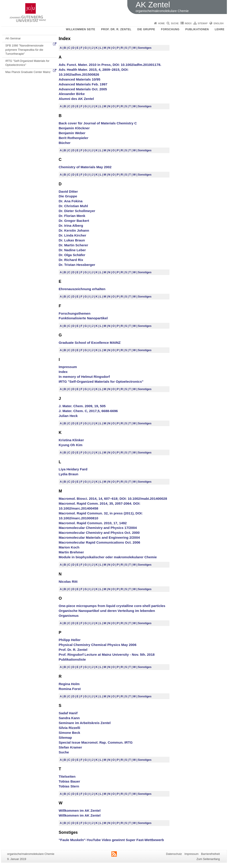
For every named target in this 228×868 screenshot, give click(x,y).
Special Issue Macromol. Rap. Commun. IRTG (96, 742)
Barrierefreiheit (210, 854)
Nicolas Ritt (68, 582)
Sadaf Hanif (68, 713)
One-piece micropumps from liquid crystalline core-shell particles (112, 606)
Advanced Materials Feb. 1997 (83, 84)
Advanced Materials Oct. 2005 (83, 89)
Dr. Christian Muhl (73, 206)
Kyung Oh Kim (71, 445)
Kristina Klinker (71, 440)
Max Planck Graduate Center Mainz (28, 72)
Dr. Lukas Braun (72, 240)
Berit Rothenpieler (74, 138)
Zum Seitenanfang (208, 859)
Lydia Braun (69, 474)
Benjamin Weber (72, 133)
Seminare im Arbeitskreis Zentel (85, 723)
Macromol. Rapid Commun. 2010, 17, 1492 (93, 523)
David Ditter (68, 191)
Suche (175, 23)
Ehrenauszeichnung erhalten (82, 289)
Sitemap (203, 23)
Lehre (220, 29)
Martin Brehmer (71, 552)
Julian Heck (68, 416)
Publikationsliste (72, 659)
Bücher (65, 143)
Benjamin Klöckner (74, 128)
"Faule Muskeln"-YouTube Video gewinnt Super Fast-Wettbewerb (111, 840)
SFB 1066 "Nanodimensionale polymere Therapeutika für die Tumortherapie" (24, 50)
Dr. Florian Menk (72, 216)
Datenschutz (174, 854)
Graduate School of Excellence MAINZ (90, 343)
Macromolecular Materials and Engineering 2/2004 (99, 537)
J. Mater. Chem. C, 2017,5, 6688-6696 (88, 411)
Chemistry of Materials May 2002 (85, 167)
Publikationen (197, 29)
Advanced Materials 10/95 (80, 79)
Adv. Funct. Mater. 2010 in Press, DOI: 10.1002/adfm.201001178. (110, 65)
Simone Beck (69, 733)
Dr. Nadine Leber (72, 250)
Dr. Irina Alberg (71, 226)
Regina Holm (69, 684)
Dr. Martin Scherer (73, 245)
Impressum (68, 367)
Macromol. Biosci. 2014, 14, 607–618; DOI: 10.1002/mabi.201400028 (113, 499)
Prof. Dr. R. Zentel (116, 29)
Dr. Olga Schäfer (72, 255)
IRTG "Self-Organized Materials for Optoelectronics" (27, 63)
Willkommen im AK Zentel (80, 810)
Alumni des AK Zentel (76, 99)
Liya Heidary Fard (73, 469)
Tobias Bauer (69, 781)
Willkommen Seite (81, 29)
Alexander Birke (72, 94)
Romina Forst (70, 689)
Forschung (170, 29)
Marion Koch (69, 547)
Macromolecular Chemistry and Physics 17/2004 (98, 528)
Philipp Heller (70, 640)
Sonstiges (145, 48)
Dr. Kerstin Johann (74, 230)
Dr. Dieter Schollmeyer (77, 211)
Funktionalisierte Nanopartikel (83, 318)
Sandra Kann (69, 718)
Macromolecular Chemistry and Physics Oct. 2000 (99, 533)
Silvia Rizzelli (69, 728)
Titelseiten (67, 776)
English (219, 23)
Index (188, 23)
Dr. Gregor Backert (74, 221)
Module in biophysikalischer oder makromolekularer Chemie (108, 557)
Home (161, 23)
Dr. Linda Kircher (73, 235)
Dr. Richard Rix (71, 260)
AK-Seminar (13, 38)
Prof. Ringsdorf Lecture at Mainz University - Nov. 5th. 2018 (107, 655)
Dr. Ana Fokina (71, 201)
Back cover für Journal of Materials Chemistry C (98, 123)
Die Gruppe (146, 29)
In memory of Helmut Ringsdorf (84, 377)
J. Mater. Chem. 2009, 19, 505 (82, 406)
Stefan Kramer (70, 747)
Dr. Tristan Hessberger (77, 265)
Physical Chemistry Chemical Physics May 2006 (98, 645)
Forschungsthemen (75, 313)
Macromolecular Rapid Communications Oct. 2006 (100, 542)
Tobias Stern (69, 786)
